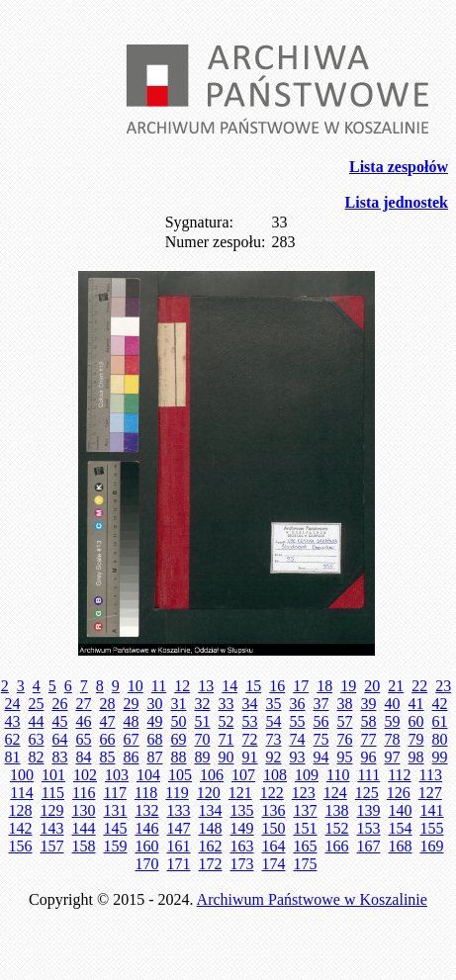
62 (13, 739)
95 (345, 757)
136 (274, 810)
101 (53, 775)
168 (401, 846)
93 (298, 757)
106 (212, 775)
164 (274, 846)
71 (227, 739)
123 (304, 793)
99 (440, 757)
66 (108, 739)
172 (211, 864)
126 (399, 793)
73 (274, 739)
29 (132, 704)
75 (321, 739)
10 (136, 686)
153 (369, 828)
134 (211, 810)
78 (393, 739)
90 (227, 757)
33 (227, 704)
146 (147, 828)
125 (367, 793)
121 (240, 793)
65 (84, 739)
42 (440, 704)
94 (321, 757)
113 (431, 775)
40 (393, 704)
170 (147, 864)
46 (84, 721)
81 (13, 757)
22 (419, 686)
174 (274, 864)
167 (369, 846)
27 (84, 704)
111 (368, 775)
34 (250, 704)
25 (37, 704)
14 (229, 686)
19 (348, 686)
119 (177, 793)
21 (396, 686)
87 (155, 757)
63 (37, 739)
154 (401, 828)
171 (179, 864)
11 (159, 686)
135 (242, 810)
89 (203, 757)
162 (211, 846)
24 (13, 704)
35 (274, 704)
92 (274, 757)
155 (432, 828)
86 (132, 757)
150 (274, 828)
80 (440, 739)
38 (345, 704)
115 (53, 793)
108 (275, 775)
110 (338, 775)
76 (345, 739)
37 (321, 704)
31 (179, 704)
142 (21, 828)
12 (182, 686)
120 (209, 793)
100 (22, 775)
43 (13, 721)
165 (306, 846)
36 (298, 704)
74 (298, 739)
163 (242, 846)
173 (242, 864)
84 (84, 757)
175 (306, 864)
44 (37, 721)
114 (21, 793)
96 (369, 757)
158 (84, 846)
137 (306, 810)
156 (21, 846)
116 (84, 793)
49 (155, 721)
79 (416, 739)
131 (116, 810)
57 (345, 721)
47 (108, 721)
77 (369, 739)
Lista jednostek (397, 202)
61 (440, 721)
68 (155, 739)
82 (37, 757)
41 (416, 704)
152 (337, 828)
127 (430, 793)
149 (242, 828)
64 (60, 739)
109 (307, 775)
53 (250, 721)
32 (203, 704)
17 (301, 686)
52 (227, 721)
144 (84, 828)
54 (274, 721)
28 (108, 704)
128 (21, 810)
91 (250, 757)
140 (401, 810)
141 (432, 810)
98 (416, 757)
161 (179, 846)
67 (132, 739)
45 (60, 721)
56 (321, 721)
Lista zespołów (399, 167)
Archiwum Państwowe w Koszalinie (312, 899)
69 (179, 739)
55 (298, 721)
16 (277, 686)
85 (108, 757)
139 (369, 810)
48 (132, 721)
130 (84, 810)
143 (52, 828)
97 (393, 757)
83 (60, 757)
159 (116, 846)
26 (60, 704)
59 (393, 721)
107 (243, 775)
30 (155, 704)
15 (253, 686)
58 (369, 721)
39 (369, 704)
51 (203, 721)
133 (179, 810)
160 (147, 846)
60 (416, 721)
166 (337, 846)
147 (179, 828)
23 (443, 686)
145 (116, 828)
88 (179, 757)
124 (335, 793)
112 (399, 775)
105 (180, 775)
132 (147, 810)
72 (250, 739)
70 (203, 739)
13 (206, 686)
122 (272, 793)
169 (432, 846)
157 (52, 846)
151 (306, 828)
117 (115, 793)
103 (117, 775)
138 (337, 810)
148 (211, 828)
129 (52, 810)
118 (146, 793)
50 (179, 721)
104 (148, 775)
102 (85, 775)
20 (372, 686)
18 (324, 686)
